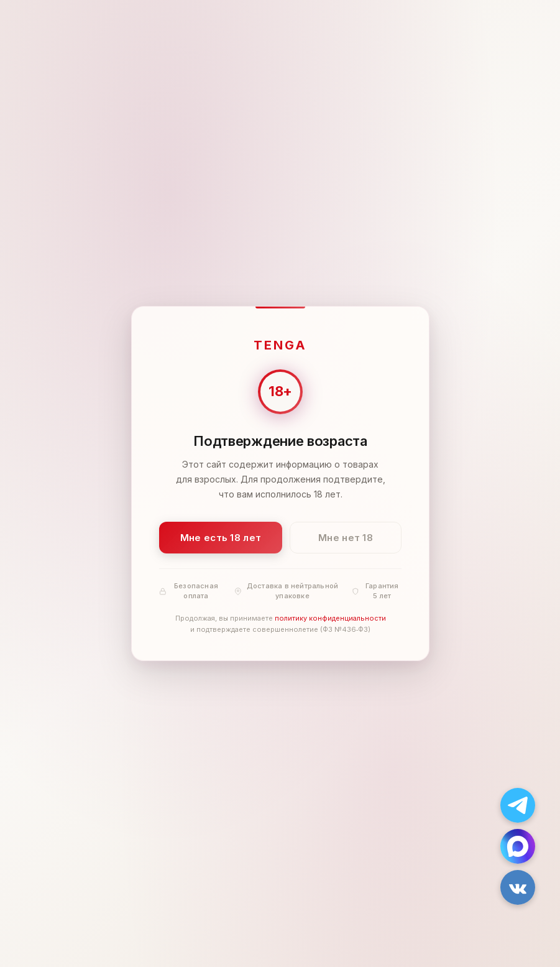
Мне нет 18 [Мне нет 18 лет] (346, 538)
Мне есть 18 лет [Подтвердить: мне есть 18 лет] (220, 538)
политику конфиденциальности (330, 619)
